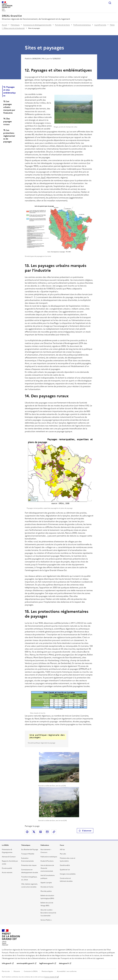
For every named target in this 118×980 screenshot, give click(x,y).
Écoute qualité (7, 868)
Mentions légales (47, 971)
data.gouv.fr (64, 963)
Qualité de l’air (65, 870)
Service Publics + (46, 920)
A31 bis (62, 850)
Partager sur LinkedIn (41, 832)
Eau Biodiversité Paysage (30, 850)
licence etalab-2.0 (50, 977)
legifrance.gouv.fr (47, 963)
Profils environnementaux (82, 25)
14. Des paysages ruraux (8, 121)
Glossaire (17, 971)
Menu (115, 3)
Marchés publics (46, 891)
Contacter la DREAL (31, 971)
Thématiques (15, 25)
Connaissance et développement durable (37, 25)
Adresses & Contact (9, 857)
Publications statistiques (49, 857)
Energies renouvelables (68, 874)
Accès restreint (7, 873)
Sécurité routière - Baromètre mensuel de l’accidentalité (48, 913)
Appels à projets (46, 883)
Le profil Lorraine (100, 25)
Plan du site (6, 971)
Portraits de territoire (62, 25)
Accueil (4, 25)
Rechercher (110, 3)
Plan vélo (63, 854)
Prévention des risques (29, 865)
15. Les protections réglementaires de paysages (9, 136)
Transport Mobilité (28, 854)
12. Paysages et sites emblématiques (10, 91)
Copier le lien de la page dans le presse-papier (54, 832)
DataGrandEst (65, 865)
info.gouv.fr (7, 963)
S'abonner (85, 831)
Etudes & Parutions (47, 861)
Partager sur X (34, 832)
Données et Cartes (47, 887)
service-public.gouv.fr (25, 963)
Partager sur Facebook (27, 832)
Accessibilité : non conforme (67, 971)
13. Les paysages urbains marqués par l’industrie (9, 107)
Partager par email (47, 832)
